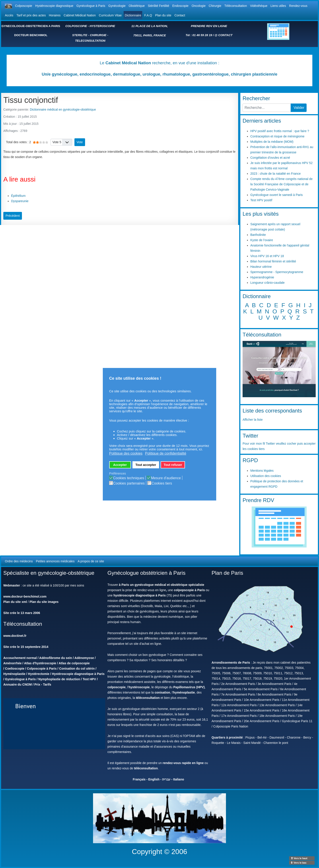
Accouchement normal (20, 658)
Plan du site (163, 15)
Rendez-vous (298, 6)
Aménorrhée (12, 663)
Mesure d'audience (166, 478)
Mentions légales (262, 471)
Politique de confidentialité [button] (166, 453)
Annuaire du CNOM (18, 684)
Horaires (55, 15)
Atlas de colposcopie (74, 663)
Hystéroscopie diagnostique (54, 6)
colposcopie (117, 687)
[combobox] (267, 108)
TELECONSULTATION (90, 41)
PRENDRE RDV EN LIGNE (209, 26)
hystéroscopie (139, 687)
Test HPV (89, 679)
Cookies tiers (162, 483)
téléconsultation (148, 698)
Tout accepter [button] (146, 465)
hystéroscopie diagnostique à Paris (140, 595)
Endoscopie (180, 6)
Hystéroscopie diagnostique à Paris (78, 674)
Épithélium (18, 196)
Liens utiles (278, 6)
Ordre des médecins (19, 561)
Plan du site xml (15, 602)
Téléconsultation (236, 6)
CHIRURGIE (98, 35)
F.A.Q (148, 15)
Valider (299, 108)
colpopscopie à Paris (189, 590)
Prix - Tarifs (43, 684)
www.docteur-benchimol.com (25, 596)
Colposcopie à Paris (42, 669)
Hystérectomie (39, 674)
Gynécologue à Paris (91, 6)
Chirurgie (215, 6)
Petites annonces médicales (55, 561)
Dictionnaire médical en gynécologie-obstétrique (63, 109)
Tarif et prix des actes (31, 15)
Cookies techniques (129, 478)
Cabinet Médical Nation (80, 15)
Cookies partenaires (129, 483)
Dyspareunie (20, 201)
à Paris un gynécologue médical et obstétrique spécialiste (162, 585)
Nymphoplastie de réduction (59, 679)
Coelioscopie (15, 669)
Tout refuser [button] (173, 465)
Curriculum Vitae (110, 15)
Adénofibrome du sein (56, 658)
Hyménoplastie (14, 674)
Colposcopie (24, 6)
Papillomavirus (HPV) (189, 687)
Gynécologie (117, 6)
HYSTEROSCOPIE (102, 26)
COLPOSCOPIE (76, 26)
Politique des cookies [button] (126, 453)
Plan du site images (44, 602)
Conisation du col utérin (77, 669)
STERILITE (80, 35)
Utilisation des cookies (266, 476)
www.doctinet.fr (15, 636)
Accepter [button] (120, 465)
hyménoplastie (184, 692)
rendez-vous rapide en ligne (183, 763)
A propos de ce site (91, 561)
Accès (9, 15)
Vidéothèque (259, 6)
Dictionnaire (133, 15)
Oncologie (199, 6)
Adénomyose (84, 658)
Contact (180, 15)
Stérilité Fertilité (158, 6)
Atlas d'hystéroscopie (40, 663)
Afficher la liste (253, 420)
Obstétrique (137, 6)
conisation (162, 692)
